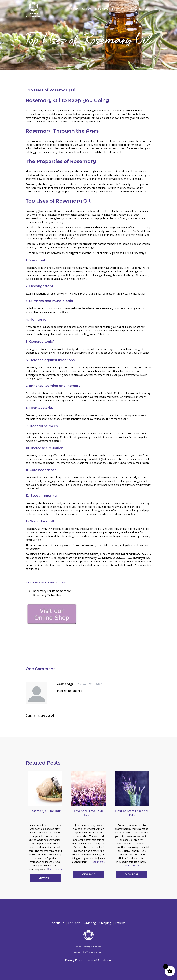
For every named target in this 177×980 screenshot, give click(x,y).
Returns (120, 923)
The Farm (101, 9)
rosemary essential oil (88, 459)
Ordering (90, 923)
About (86, 9)
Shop (74, 9)
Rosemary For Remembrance (52, 591)
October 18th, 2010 (89, 684)
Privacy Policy (74, 960)
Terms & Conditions (99, 960)
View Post (45, 878)
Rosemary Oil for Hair (47, 595)
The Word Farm (95, 952)
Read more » (55, 869)
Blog (131, 9)
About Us (58, 923)
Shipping (105, 923)
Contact (118, 9)
